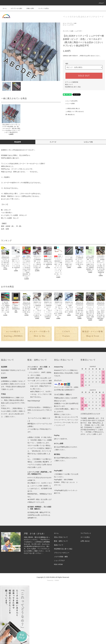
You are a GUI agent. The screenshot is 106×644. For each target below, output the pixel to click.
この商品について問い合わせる (73, 112)
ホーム (5, 8)
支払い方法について (61, 537)
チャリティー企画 (72, 23)
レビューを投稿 (69, 104)
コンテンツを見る (42, 8)
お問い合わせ (85, 541)
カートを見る (85, 537)
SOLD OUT (84, 76)
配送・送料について (61, 541)
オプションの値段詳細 (72, 82)
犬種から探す (29, 8)
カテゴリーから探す (15, 8)
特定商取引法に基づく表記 (73, 87)
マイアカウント (86, 533)
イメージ (53, 142)
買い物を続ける (69, 115)
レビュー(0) (88, 142)
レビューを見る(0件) (70, 101)
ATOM (60, 564)
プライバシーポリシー (62, 553)
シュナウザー (71, 25)
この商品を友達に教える (71, 108)
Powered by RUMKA (53, 580)
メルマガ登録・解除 (61, 557)
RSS (56, 564)
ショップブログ (59, 560)
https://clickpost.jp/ (34, 401)
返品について (69, 84)
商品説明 (18, 142)
